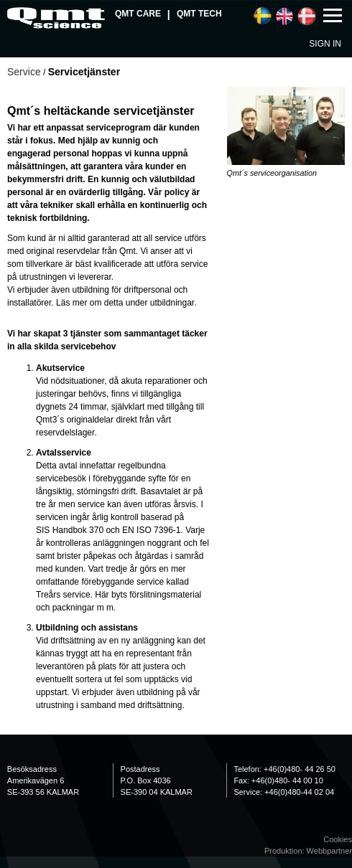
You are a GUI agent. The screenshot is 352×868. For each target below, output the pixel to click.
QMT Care (138, 14)
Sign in (325, 44)
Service (24, 72)
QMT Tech (199, 14)
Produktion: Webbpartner (308, 851)
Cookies (338, 839)
